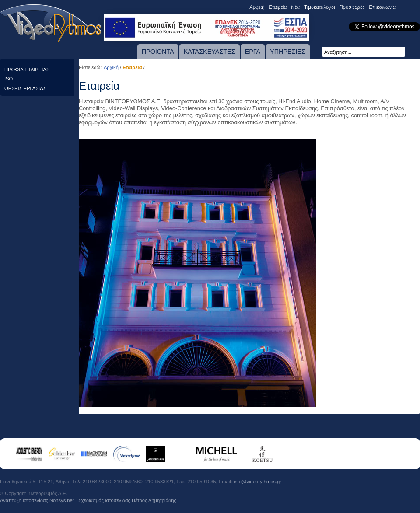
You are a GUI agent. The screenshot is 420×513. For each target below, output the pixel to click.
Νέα (295, 7)
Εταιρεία (277, 7)
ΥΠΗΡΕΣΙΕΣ (288, 52)
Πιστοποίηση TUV (404, 488)
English (403, 7)
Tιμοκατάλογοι (319, 7)
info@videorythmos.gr (257, 482)
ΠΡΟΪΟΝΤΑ (158, 52)
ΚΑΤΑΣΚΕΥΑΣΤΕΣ (210, 52)
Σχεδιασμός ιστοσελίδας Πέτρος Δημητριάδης (127, 500)
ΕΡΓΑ (253, 52)
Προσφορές (351, 7)
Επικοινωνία (382, 7)
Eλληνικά (414, 7)
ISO (9, 79)
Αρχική (256, 7)
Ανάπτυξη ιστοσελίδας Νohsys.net (37, 500)
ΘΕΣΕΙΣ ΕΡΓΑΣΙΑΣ (25, 88)
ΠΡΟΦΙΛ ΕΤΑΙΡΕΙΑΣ (27, 70)
